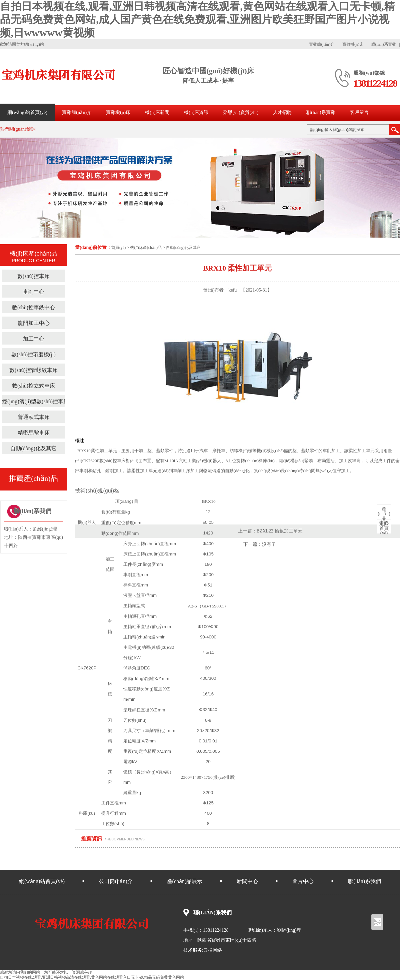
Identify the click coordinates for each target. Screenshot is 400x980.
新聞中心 (247, 881)
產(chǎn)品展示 (185, 881)
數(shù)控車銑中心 (33, 307)
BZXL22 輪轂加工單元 (280, 531)
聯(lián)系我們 (364, 881)
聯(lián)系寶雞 (384, 44)
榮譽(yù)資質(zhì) (241, 112)
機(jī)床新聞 (157, 112)
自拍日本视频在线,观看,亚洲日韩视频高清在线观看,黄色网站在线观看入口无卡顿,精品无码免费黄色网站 (92, 977)
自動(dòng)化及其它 (183, 248)
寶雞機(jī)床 (353, 44)
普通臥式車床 (34, 417)
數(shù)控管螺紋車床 (33, 370)
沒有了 (269, 544)
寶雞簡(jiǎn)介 (322, 44)
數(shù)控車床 (33, 276)
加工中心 (34, 339)
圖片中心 (303, 881)
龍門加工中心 (34, 323)
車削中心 (34, 292)
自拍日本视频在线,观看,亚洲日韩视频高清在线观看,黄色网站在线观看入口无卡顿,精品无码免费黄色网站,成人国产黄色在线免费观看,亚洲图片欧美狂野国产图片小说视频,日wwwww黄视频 (197, 19)
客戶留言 (359, 112)
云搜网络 (213, 950)
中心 (384, 516)
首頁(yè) (118, 248)
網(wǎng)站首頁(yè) (27, 112)
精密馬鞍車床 (34, 433)
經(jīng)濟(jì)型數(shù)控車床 (35, 401)
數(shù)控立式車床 (33, 386)
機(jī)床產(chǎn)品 (146, 248)
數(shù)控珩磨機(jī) (33, 354)
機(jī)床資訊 (196, 112)
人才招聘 (282, 112)
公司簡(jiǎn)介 (116, 881)
